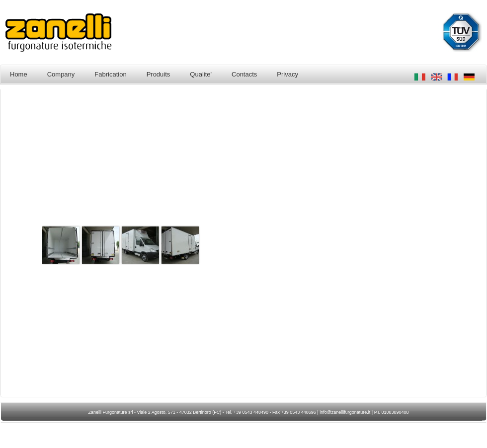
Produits (159, 74)
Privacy (287, 74)
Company (61, 74)
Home (19, 74)
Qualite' (201, 74)
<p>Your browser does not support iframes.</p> (241, 245)
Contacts (244, 74)
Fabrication (110, 74)
